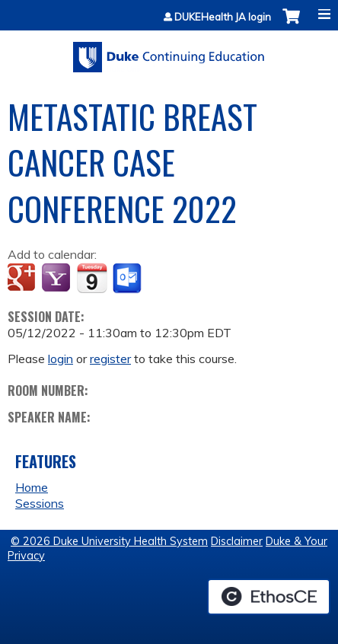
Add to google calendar (23, 279)
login (61, 359)
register (110, 359)
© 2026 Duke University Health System (109, 541)
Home (32, 487)
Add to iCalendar (92, 278)
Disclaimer (237, 541)
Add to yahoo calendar (57, 279)
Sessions (40, 503)
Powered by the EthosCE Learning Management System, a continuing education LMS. (269, 597)
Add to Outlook (128, 279)
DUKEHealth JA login (223, 17)
